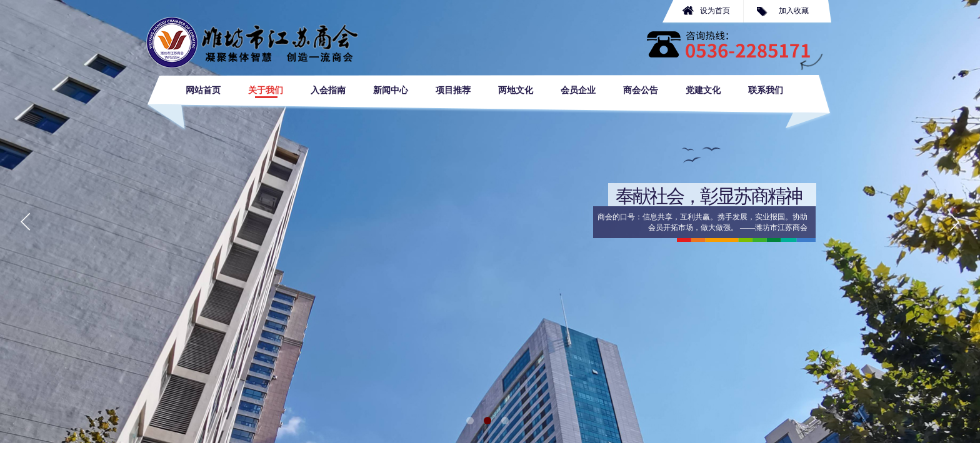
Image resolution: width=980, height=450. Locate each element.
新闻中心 (391, 90)
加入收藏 (794, 11)
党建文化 (703, 90)
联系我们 (766, 90)
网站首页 (203, 90)
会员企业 (578, 90)
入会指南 (328, 90)
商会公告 (641, 90)
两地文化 (516, 90)
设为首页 (715, 11)
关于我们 (266, 90)
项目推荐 (453, 90)
